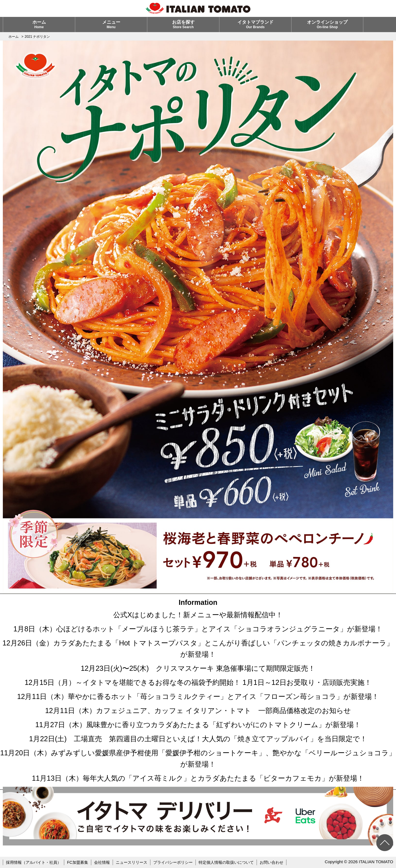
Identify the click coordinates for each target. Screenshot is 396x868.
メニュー (111, 24)
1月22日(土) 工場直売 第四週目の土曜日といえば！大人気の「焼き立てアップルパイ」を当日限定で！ (198, 739)
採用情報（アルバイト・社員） (34, 862)
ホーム (39, 24)
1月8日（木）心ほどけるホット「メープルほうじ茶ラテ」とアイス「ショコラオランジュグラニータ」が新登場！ (198, 629)
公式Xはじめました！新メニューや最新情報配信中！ (198, 615)
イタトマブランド (255, 24)
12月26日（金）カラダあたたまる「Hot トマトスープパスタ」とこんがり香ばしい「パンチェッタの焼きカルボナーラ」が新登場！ (198, 649)
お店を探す (183, 24)
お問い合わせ (272, 862)
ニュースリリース (132, 862)
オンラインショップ (327, 24)
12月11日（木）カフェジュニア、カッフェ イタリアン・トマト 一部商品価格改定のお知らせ (198, 711)
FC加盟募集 (78, 862)
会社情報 (102, 862)
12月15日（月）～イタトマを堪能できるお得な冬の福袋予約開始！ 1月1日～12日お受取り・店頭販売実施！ (198, 682)
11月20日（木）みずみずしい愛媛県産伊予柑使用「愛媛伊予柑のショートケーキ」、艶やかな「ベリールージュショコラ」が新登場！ (198, 758)
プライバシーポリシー (173, 862)
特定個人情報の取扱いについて (226, 862)
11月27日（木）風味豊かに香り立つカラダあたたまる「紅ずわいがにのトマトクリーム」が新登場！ (198, 725)
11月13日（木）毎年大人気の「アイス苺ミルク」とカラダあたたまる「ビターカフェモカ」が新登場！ (198, 778)
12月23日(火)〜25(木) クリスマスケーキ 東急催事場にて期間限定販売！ (198, 668)
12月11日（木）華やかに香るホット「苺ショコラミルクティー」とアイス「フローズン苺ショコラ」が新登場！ (198, 696)
